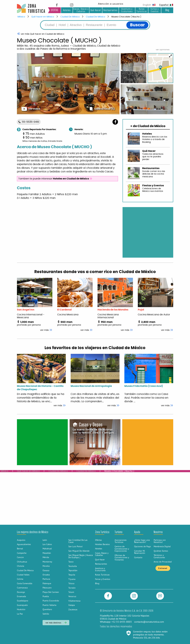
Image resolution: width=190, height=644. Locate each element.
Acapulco (21, 540)
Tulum (71, 592)
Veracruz (72, 596)
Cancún (20, 557)
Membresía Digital (162, 546)
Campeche (22, 553)
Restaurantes (110, 10)
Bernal (20, 549)
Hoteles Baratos (102, 544)
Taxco (71, 562)
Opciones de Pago (143, 546)
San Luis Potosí (75, 546)
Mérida (46, 557)
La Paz (20, 614)
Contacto (138, 557)
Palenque (47, 583)
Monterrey (47, 562)
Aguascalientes (24, 544)
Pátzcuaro (47, 588)
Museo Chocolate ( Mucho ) (126, 17)
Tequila (72, 575)
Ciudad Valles (23, 575)
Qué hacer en (43, 34)
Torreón (72, 588)
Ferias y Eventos (155, 10)
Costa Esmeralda (25, 583)
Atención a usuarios (111, 4)
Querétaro (47, 609)
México (21, 17)
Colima (20, 579)
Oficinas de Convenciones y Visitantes (122, 557)
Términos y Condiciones (159, 556)
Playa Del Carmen (51, 592)
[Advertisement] (42, 442)
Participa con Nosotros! (160, 541)
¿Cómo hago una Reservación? (142, 541)
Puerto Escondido (51, 601)
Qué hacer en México (43, 17)
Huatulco (21, 609)
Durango (21, 592)
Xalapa (72, 605)
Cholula (21, 566)
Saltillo (46, 614)
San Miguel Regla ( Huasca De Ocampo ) (81, 556)
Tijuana (72, 579)
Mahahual (47, 549)
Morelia (46, 566)
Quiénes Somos (161, 551)
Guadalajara (23, 601)
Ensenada (21, 596)
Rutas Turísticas (142, 10)
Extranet (163, 568)
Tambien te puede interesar (55, 179)
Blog (167, 10)
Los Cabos (47, 544)
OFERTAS (54, 10)
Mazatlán (47, 553)
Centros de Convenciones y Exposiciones (122, 549)
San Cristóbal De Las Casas (78, 541)
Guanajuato (22, 605)
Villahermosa (74, 601)
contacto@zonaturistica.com (149, 622)
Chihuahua (22, 562)
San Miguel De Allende (79, 551)
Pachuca (46, 579)
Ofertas (98, 540)
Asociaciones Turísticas (121, 541)
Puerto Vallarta (49, 605)
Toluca (71, 583)
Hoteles (67, 10)
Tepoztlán (73, 570)
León (45, 540)
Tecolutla (73, 566)
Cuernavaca (22, 588)
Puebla (46, 596)
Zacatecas (73, 609)
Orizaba (46, 575)
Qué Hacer (96, 10)
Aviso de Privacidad (163, 562)
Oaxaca (46, 570)
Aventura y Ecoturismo (127, 10)
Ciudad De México (70, 17)
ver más (60, 406)
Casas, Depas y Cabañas (81, 10)
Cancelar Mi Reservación (140, 552)
